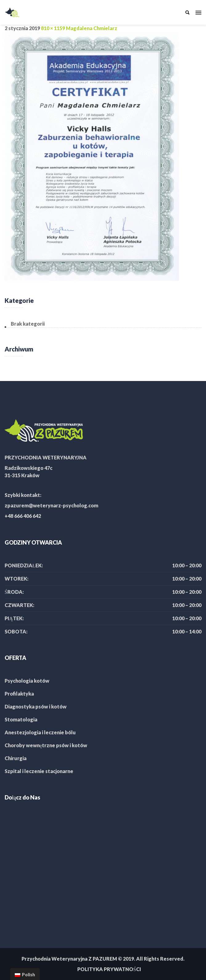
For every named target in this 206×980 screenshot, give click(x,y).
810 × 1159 (53, 28)
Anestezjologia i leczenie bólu (40, 732)
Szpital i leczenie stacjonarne (39, 771)
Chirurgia (16, 758)
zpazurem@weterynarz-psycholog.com (51, 505)
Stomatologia (21, 719)
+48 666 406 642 (23, 516)
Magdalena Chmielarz (92, 28)
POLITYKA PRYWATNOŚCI (109, 969)
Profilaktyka (19, 694)
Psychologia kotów (27, 681)
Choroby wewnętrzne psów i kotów (46, 745)
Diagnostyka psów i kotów (36, 706)
